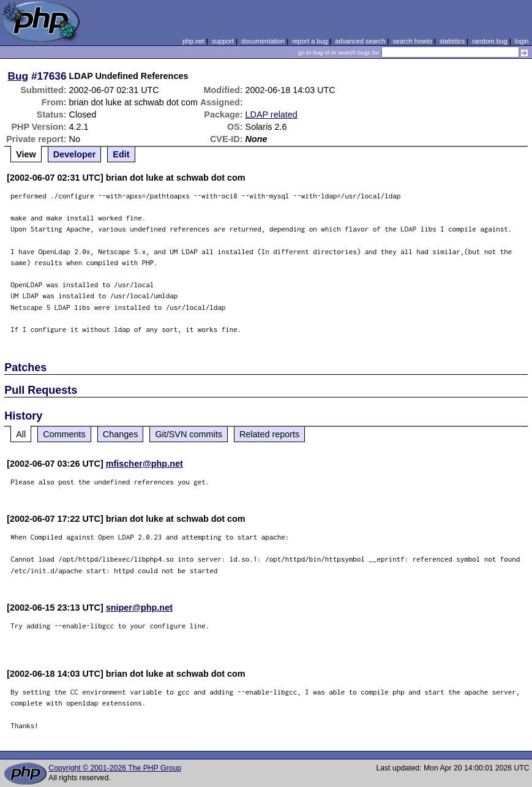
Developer (75, 154)
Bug (18, 76)
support (223, 41)
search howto (412, 41)
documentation (263, 41)
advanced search (360, 41)
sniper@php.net (139, 608)
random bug (490, 41)
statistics (452, 41)
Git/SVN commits (189, 434)
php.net (193, 41)
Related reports (269, 434)
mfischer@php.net (144, 464)
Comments (64, 434)
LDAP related (272, 115)
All (21, 434)
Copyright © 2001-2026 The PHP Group (115, 768)
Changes (121, 434)
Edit (121, 154)
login (522, 41)
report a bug (310, 41)
